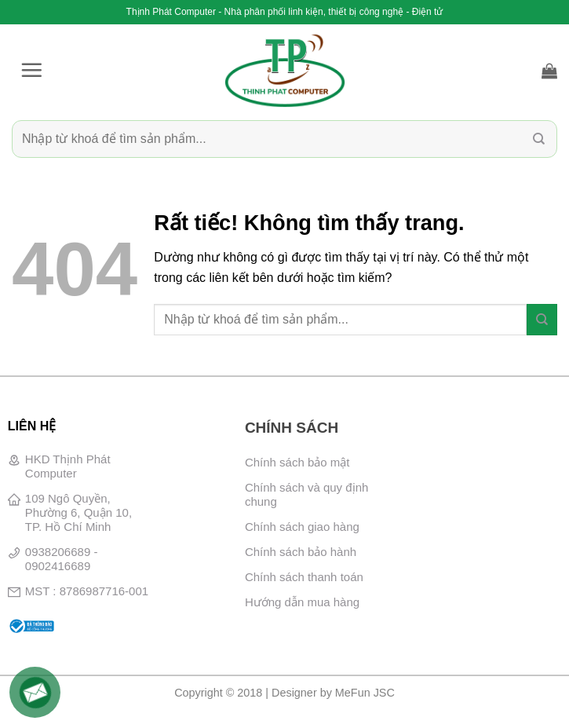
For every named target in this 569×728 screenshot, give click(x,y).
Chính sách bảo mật (297, 462)
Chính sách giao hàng (302, 527)
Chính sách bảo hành (301, 552)
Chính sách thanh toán (304, 577)
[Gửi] (539, 139)
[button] (31, 70)
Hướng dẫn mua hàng (302, 602)
